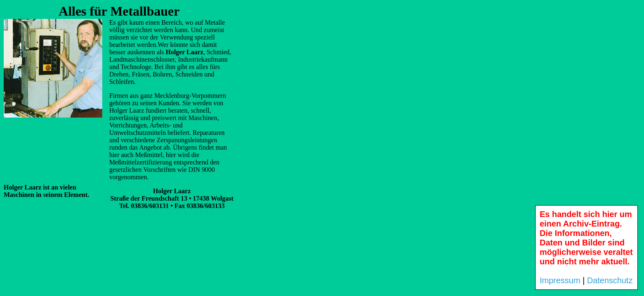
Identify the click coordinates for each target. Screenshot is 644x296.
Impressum (560, 280)
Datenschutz (610, 280)
